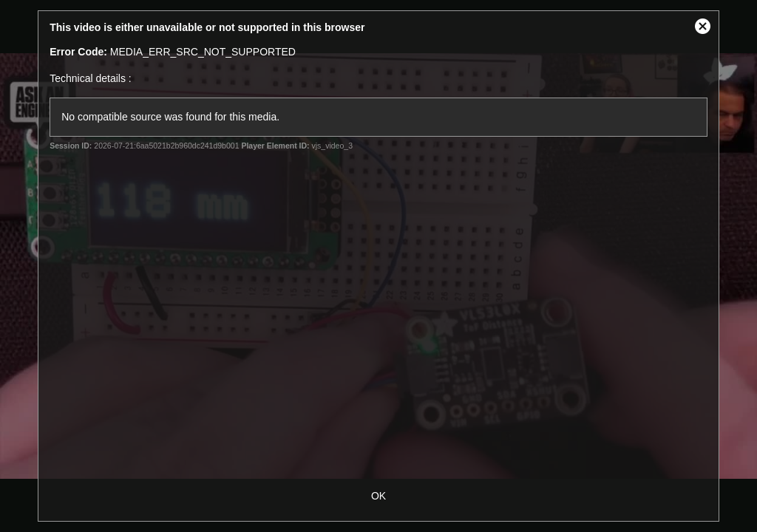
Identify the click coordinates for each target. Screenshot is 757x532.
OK (378, 496)
